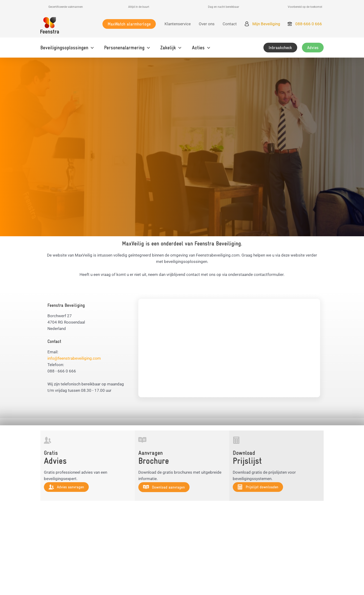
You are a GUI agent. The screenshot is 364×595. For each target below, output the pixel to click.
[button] (129, 24)
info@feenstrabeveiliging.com (74, 358)
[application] (91, 48)
